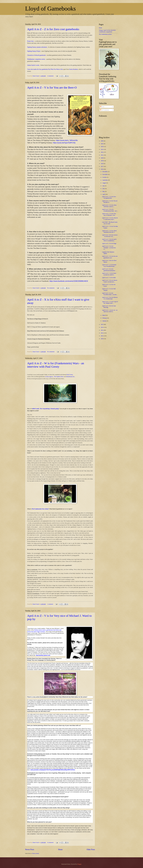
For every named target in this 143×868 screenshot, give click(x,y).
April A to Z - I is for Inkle (109, 278)
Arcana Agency (49, 377)
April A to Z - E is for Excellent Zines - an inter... (110, 294)
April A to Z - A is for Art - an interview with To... (110, 311)
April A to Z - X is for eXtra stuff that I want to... (109, 206)
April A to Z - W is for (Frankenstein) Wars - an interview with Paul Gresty (56, 365)
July (104, 186)
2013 (102, 330)
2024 (102, 147)
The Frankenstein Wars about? (40, 509)
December (105, 172)
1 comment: (50, 604)
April (104, 194)
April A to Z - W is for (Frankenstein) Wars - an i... (110, 210)
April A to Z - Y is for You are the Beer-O (52, 87)
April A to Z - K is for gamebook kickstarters (109, 270)
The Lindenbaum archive (105, 34)
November (105, 174)
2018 (102, 164)
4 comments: (51, 842)
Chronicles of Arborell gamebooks (36, 55)
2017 (102, 166)
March (104, 315)
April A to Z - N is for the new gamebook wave (110, 257)
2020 (102, 158)
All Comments (104, 110)
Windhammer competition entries (36, 59)
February (105, 318)
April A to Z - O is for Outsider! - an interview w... (109, 248)
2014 (102, 327)
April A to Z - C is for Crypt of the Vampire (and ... (110, 302)
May (104, 191)
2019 (102, 161)
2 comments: (51, 76)
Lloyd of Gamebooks (50, 9)
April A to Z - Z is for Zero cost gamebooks (53, 29)
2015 (102, 324)
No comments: (51, 288)
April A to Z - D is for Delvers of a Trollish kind (110, 298)
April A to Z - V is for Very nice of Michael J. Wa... (109, 214)
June (104, 189)
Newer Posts (30, 850)
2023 (102, 149)
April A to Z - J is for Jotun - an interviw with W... (109, 274)
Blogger (79, 864)
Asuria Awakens (73, 69)
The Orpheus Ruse (59, 377)
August (104, 183)
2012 (102, 333)
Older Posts (91, 850)
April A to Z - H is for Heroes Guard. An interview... (110, 281)
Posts (102, 107)
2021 (102, 155)
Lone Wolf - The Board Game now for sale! (110, 223)
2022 (102, 152)
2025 (102, 144)
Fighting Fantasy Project (34, 51)
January (105, 321)
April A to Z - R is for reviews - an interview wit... (110, 236)
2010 (102, 339)
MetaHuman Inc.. (71, 377)
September (105, 180)
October (105, 177)
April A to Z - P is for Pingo (109, 243)
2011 (102, 336)
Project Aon (30, 41)
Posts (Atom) (36, 853)
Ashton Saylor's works (33, 65)
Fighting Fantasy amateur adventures (37, 47)
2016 (102, 169)
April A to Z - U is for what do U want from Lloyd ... (110, 219)
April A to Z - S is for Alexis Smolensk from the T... (109, 231)
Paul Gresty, (70, 375)
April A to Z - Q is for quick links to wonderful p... (109, 240)
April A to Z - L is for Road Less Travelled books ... (109, 265)
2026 (102, 141)
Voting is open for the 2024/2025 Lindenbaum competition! (107, 31)
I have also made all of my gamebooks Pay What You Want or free (45, 69)
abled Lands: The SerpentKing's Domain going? (46, 409)
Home (60, 850)
